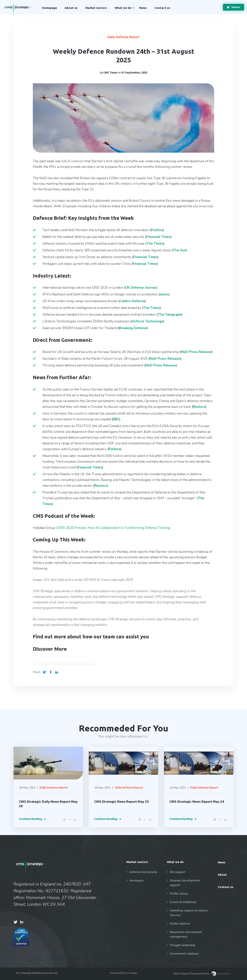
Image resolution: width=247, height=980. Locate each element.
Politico (157, 230)
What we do (123, 8)
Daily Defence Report (123, 37)
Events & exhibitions (183, 902)
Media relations (180, 924)
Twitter (233, 7)
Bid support (178, 872)
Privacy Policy (118, 973)
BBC (116, 419)
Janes (164, 294)
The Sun (179, 250)
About (222, 875)
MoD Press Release (165, 359)
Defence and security (143, 872)
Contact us (162, 8)
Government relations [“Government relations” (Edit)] (184, 954)
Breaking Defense (133, 328)
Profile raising (179, 894)
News (143, 8)
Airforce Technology (147, 321)
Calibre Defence (132, 301)
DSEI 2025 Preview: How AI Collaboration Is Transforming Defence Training (114, 528)
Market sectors (96, 8)
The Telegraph (170, 315)
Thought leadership (183, 945)
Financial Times (158, 237)
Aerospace (136, 880)
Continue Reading (32, 819)
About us (71, 8)
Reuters (199, 407)
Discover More (50, 649)
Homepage (49, 8)
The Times (155, 244)
